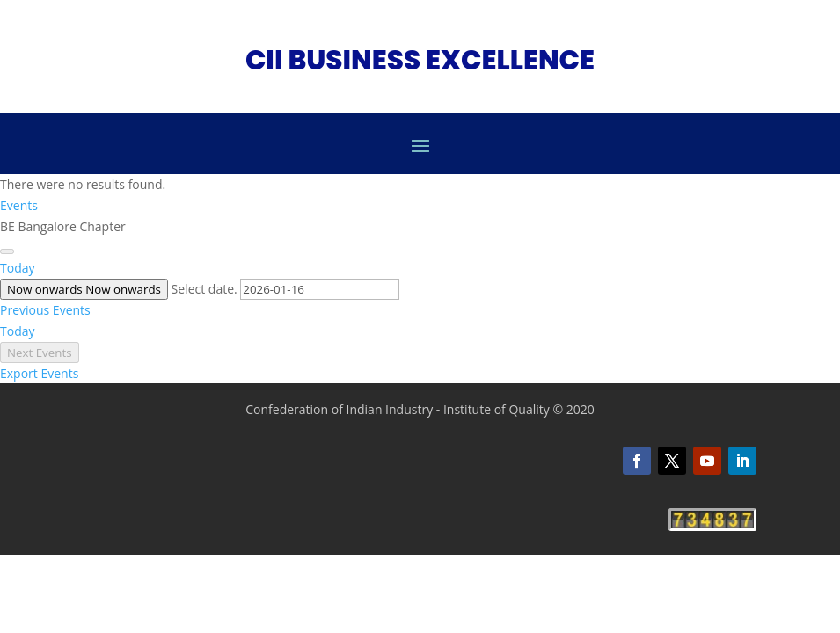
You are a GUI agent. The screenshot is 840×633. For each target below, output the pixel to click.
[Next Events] (7, 251)
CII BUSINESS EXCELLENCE (420, 60)
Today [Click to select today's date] (18, 268)
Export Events (39, 373)
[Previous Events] (45, 310)
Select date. (206, 289)
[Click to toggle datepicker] (84, 289)
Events (19, 205)
